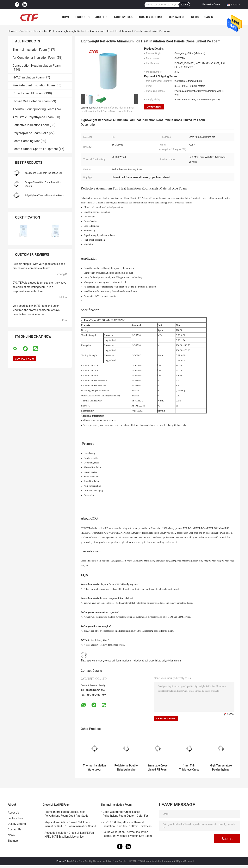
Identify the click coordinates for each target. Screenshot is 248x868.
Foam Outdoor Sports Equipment (35, 149)
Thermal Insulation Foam (30, 50)
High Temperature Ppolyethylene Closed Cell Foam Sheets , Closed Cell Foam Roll (221, 768)
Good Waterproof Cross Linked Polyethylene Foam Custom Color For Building (125, 814)
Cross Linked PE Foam (46, 31)
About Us (102, 17)
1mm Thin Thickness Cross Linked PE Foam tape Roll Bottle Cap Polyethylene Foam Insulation (189, 768)
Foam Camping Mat (26, 141)
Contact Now (154, 107)
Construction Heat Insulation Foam (37, 66)
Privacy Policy (64, 861)
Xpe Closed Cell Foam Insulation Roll (43, 173)
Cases (209, 17)
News (195, 17)
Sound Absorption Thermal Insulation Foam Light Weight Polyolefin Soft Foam (127, 834)
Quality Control (151, 17)
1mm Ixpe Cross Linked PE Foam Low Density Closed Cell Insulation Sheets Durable (158, 768)
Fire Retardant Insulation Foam (34, 85)
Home (66, 17)
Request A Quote (211, 4)
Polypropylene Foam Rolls (30, 133)
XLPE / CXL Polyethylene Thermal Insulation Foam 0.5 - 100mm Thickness (127, 824)
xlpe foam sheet (95, 661)
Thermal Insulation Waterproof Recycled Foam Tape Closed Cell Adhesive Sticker (94, 768)
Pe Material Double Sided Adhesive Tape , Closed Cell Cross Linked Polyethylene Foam (126, 768)
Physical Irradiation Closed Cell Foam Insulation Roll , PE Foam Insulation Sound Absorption (70, 825)
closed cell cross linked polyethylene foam (159, 661)
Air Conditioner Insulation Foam (34, 58)
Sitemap (13, 841)
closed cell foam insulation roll (120, 661)
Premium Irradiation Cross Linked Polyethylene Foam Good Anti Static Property (66, 814)
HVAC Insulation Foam (28, 77)
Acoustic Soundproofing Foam (33, 109)
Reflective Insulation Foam (31, 125)
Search (184, 5)
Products (83, 17)
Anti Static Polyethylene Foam (33, 117)
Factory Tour (124, 17)
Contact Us (177, 17)
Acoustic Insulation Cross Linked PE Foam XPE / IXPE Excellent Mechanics (70, 835)
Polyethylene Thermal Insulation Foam (44, 195)
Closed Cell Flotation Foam (31, 101)
